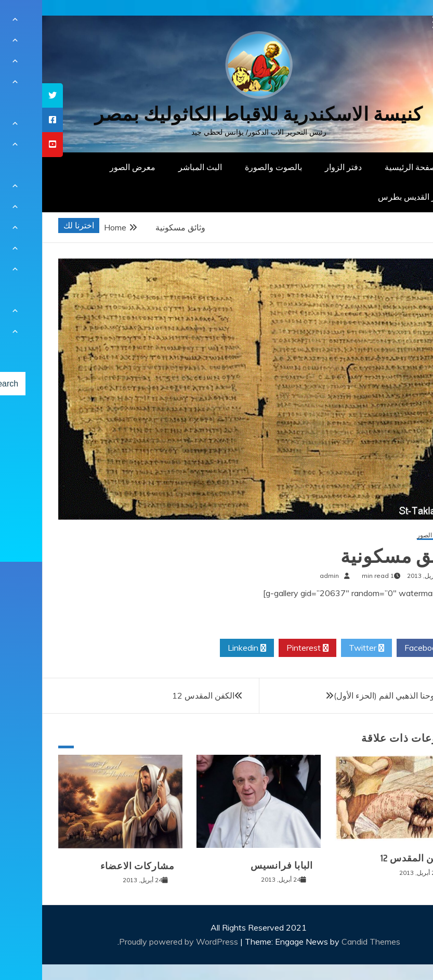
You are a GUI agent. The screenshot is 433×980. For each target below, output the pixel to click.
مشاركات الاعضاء (95, 866)
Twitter (324, 648)
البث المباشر (158, 167)
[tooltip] (10, 95)
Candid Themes (329, 942)
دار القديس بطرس (368, 197)
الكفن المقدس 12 (161, 695)
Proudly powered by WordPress (137, 942)
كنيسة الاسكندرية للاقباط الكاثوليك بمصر (216, 114)
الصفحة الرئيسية (371, 167)
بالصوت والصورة (231, 167)
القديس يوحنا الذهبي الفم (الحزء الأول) (357, 695)
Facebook (384, 648)
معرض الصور (90, 167)
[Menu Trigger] (397, 22)
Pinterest (265, 648)
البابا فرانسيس (240, 866)
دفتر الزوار (301, 167)
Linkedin (205, 648)
